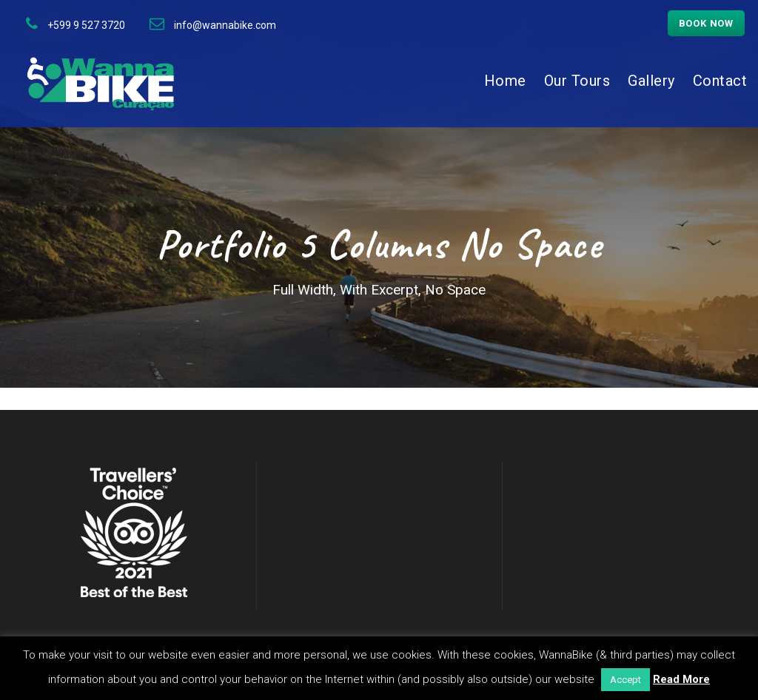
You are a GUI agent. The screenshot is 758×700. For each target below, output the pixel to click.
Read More (681, 679)
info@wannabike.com (225, 25)
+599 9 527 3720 (86, 25)
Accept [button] (625, 680)
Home (505, 81)
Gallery (651, 81)
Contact (720, 81)
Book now (706, 23)
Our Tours (577, 81)
